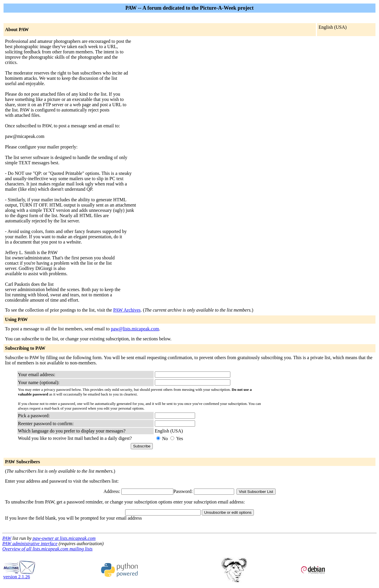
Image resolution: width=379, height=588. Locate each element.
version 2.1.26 (19, 575)
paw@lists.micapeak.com (135, 329)
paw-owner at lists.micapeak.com (64, 538)
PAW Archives (127, 310)
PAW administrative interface (30, 544)
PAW (7, 538)
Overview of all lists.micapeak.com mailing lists (47, 549)
